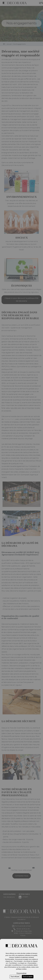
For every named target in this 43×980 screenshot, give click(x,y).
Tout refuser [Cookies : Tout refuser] (15, 977)
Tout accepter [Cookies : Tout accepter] (28, 977)
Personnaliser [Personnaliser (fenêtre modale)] (21, 973)
